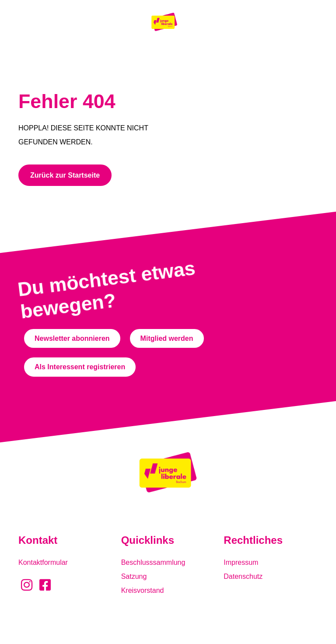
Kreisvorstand (143, 590)
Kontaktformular (43, 562)
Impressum (241, 562)
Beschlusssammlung (153, 562)
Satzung (134, 576)
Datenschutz (243, 576)
